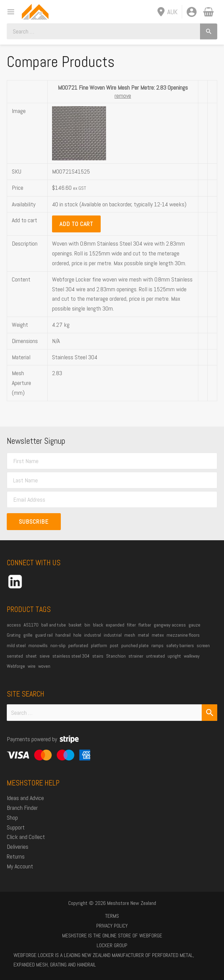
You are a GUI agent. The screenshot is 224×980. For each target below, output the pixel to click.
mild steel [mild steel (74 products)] (16, 645)
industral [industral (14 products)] (93, 635)
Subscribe (34, 521)
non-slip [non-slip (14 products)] (58, 645)
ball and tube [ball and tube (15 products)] (54, 625)
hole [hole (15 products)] (77, 635)
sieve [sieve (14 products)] (45, 656)
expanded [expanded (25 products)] (115, 625)
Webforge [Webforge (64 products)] (16, 666)
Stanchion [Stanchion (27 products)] (116, 656)
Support (16, 827)
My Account (20, 866)
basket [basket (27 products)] (75, 625)
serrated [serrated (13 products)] (15, 656)
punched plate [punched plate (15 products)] (135, 645)
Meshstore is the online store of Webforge (112, 936)
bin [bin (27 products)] (87, 625)
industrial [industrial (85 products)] (113, 635)
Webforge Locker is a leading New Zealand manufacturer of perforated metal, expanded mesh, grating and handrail (104, 960)
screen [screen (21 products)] (203, 645)
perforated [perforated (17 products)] (78, 645)
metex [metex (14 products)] (158, 635)
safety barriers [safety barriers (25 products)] (180, 645)
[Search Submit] (209, 713)
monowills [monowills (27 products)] (38, 645)
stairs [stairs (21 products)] (98, 656)
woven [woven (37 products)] (44, 666)
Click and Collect (26, 837)
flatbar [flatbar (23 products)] (145, 625)
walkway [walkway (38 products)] (192, 656)
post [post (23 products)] (114, 645)
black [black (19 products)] (98, 625)
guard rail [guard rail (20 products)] (44, 635)
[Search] (209, 31)
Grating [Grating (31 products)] (14, 635)
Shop (12, 817)
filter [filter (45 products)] (131, 625)
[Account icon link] (192, 12)
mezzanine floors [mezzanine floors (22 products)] (183, 635)
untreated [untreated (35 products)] (155, 656)
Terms (112, 916)
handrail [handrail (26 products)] (63, 635)
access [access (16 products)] (14, 625)
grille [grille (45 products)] (28, 635)
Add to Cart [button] (76, 224)
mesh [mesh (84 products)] (130, 635)
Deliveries (18, 847)
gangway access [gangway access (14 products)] (170, 625)
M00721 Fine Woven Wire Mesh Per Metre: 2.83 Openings (123, 87)
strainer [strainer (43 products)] (136, 656)
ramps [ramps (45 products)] (157, 645)
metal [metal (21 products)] (143, 635)
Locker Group (112, 945)
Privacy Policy (112, 926)
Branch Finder (22, 808)
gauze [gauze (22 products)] (194, 625)
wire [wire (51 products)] (32, 666)
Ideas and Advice (25, 798)
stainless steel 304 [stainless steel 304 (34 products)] (71, 656)
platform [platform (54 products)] (99, 645)
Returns (16, 856)
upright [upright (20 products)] (174, 656)
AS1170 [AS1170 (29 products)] (31, 625)
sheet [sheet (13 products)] (31, 656)
